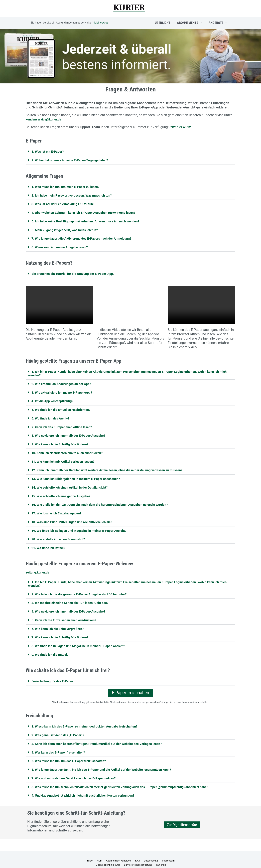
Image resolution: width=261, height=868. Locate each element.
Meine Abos (101, 23)
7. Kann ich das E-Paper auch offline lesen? (64, 424)
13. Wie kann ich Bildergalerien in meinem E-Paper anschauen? (79, 476)
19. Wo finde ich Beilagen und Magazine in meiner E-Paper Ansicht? (82, 527)
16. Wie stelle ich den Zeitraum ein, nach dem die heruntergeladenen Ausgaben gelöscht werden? (104, 501)
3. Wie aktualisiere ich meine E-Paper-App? (64, 390)
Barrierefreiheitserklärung (125, 858)
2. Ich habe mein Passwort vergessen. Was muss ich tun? (74, 195)
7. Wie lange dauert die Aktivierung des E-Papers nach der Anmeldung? (85, 237)
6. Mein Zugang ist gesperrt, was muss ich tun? (67, 229)
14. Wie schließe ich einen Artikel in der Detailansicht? (72, 484)
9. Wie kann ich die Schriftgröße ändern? (62, 442)
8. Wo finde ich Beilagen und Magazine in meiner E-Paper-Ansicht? (81, 641)
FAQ (123, 854)
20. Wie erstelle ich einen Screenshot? (60, 535)
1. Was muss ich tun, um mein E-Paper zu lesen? (68, 186)
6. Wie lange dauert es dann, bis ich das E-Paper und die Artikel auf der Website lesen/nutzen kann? (106, 763)
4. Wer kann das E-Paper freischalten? (60, 746)
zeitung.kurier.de (38, 568)
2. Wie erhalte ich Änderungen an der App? (63, 382)
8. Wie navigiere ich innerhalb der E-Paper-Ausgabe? (71, 433)
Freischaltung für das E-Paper (54, 675)
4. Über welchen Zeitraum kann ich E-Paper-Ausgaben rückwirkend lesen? (87, 212)
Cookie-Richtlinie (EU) (171, 854)
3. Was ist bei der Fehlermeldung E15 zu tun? (65, 203)
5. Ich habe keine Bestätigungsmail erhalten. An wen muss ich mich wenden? (89, 220)
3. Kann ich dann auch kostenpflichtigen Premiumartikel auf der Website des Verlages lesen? (101, 738)
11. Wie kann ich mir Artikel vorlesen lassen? (65, 459)
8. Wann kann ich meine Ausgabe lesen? (62, 246)
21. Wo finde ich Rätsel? (49, 544)
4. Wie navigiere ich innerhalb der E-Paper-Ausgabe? (71, 607)
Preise (80, 854)
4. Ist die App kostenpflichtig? (54, 399)
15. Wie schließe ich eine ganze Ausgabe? (63, 493)
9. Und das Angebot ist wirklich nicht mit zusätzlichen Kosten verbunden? (86, 789)
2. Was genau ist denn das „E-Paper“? (60, 729)
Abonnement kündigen (106, 854)
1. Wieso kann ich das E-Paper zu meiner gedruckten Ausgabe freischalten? (88, 721)
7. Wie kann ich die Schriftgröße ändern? (62, 632)
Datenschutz (135, 854)
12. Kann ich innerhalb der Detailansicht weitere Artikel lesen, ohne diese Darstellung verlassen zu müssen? (112, 467)
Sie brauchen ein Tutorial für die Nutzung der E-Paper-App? (76, 272)
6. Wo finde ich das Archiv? (52, 416)
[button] (200, 23)
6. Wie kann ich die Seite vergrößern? (59, 624)
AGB (88, 854)
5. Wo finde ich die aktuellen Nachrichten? (63, 407)
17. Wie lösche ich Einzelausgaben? (58, 510)
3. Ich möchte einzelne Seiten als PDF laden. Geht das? (72, 598)
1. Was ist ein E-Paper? (49, 152)
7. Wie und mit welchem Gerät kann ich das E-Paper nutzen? (76, 772)
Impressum (151, 854)
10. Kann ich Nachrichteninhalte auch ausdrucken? (69, 450)
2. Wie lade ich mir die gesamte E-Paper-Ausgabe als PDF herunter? (82, 590)
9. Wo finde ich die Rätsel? (51, 649)
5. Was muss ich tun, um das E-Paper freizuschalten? (71, 755)
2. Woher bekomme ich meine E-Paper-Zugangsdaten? (72, 160)
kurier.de (146, 858)
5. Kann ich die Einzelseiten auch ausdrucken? (66, 615)
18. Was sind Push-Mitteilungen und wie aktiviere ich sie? (74, 518)
